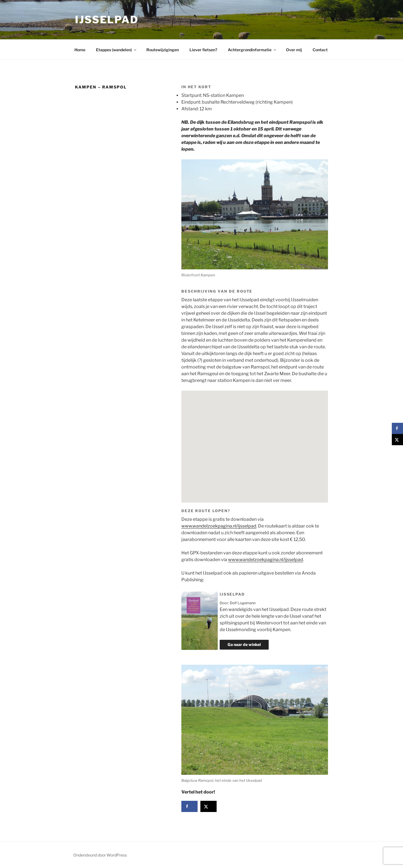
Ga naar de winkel (244, 644)
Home (80, 50)
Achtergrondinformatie (252, 50)
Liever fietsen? (203, 50)
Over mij (294, 50)
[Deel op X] (208, 806)
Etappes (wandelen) (117, 50)
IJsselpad (107, 20)
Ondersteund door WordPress (100, 855)
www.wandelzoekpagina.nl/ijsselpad (219, 526)
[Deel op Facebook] (189, 806)
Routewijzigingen (163, 50)
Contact (320, 50)
